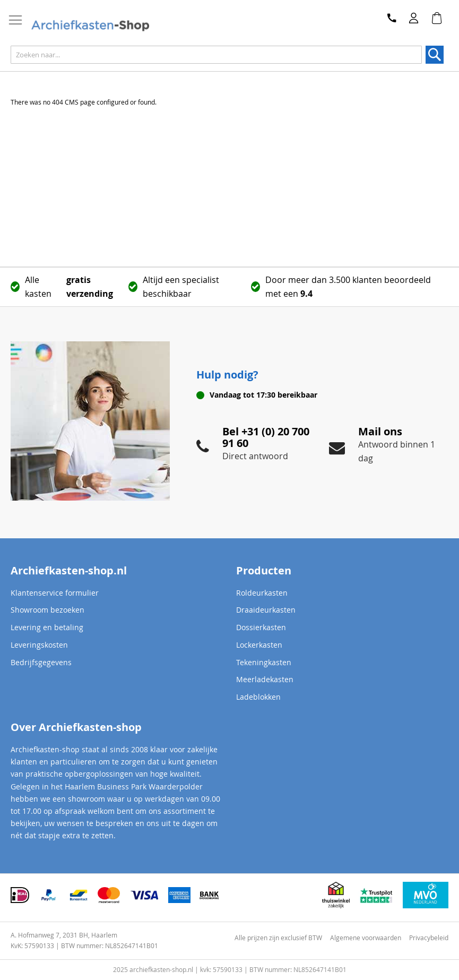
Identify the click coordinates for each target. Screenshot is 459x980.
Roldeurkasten (262, 593)
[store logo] (90, 26)
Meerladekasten (265, 679)
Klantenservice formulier (55, 593)
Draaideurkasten (266, 610)
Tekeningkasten (264, 662)
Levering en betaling (47, 627)
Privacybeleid (429, 938)
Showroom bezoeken (47, 610)
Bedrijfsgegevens (41, 662)
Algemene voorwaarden (366, 938)
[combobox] (216, 55)
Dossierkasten (261, 627)
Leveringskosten (39, 645)
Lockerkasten (259, 645)
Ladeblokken (258, 697)
